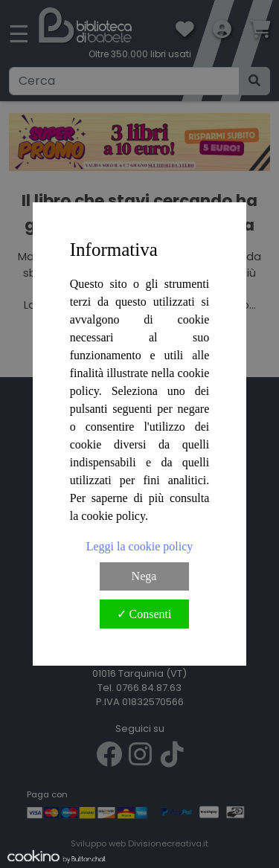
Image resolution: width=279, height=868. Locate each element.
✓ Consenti (144, 614)
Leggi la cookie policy (140, 546)
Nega (144, 576)
